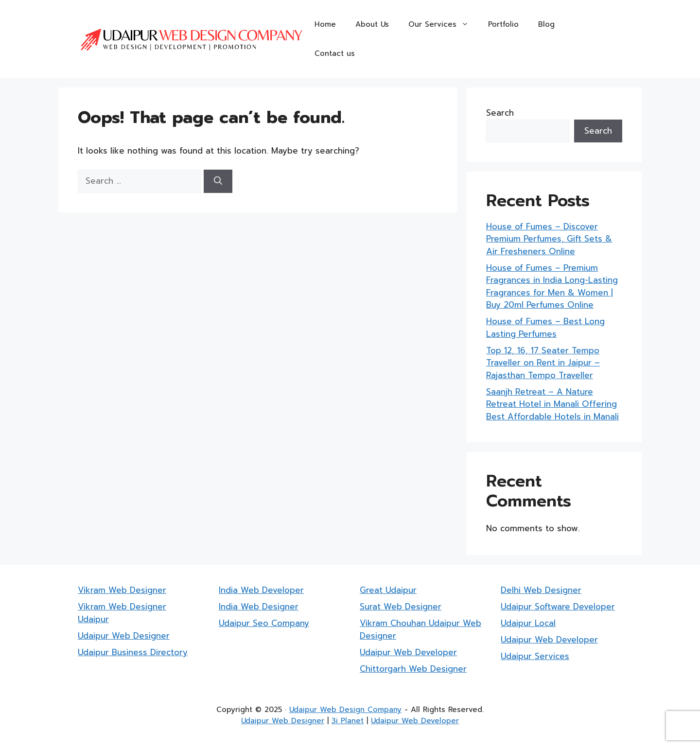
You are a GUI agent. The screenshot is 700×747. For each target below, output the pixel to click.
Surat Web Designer (401, 607)
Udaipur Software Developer (558, 607)
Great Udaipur (388, 590)
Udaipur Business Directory (133, 652)
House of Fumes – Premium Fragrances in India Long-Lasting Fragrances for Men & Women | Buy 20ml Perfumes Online (552, 287)
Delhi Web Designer (541, 590)
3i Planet (348, 721)
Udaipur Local (528, 623)
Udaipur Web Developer (408, 652)
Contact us (335, 53)
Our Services (443, 24)
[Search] (218, 181)
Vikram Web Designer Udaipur (122, 613)
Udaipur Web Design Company (345, 710)
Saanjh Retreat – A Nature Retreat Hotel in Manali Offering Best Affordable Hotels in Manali (552, 404)
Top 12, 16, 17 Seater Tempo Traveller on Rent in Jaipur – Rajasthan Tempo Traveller (543, 363)
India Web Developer (261, 590)
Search (500, 113)
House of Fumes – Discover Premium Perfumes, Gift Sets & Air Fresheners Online (549, 239)
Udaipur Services (535, 656)
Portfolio (503, 24)
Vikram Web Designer (122, 590)
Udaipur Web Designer (124, 636)
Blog (546, 24)
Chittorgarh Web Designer (413, 669)
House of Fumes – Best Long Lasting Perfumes (545, 328)
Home (325, 24)
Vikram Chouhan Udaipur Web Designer (420, 629)
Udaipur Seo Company (264, 623)
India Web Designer (259, 607)
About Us (372, 24)
